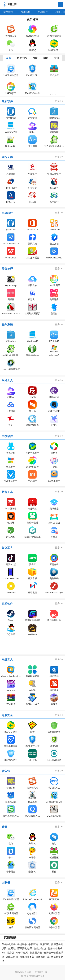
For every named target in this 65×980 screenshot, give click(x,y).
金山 (57, 58)
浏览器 (6, 883)
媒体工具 (7, 548)
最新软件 (8, 12)
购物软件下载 (27, 957)
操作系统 (7, 325)
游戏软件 (7, 604)
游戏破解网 (12, 957)
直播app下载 (43, 957)
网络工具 (7, 380)
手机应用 (33, 944)
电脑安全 (7, 715)
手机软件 (7, 436)
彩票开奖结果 (25, 948)
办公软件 (7, 213)
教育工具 (7, 492)
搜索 (60, 5)
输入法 (6, 771)
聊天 (5, 827)
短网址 (12, 948)
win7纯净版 (8, 953)
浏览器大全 (36, 953)
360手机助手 (9, 944)
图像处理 (7, 269)
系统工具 (7, 659)
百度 (35, 58)
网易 (46, 58)
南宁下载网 (22, 953)
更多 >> (59, 101)
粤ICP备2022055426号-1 (32, 976)
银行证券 (7, 157)
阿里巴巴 (22, 58)
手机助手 (22, 944)
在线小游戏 (40, 948)
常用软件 (26, 12)
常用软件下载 (41, 972)
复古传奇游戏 (55, 948)
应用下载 (45, 944)
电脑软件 (43, 12)
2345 (8, 58)
